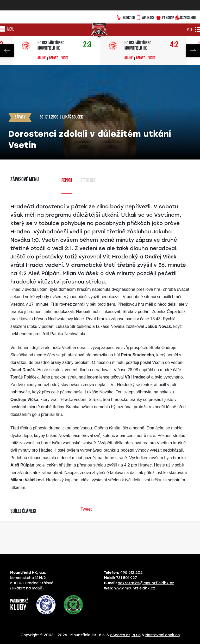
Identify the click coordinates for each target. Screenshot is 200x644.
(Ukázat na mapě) (27, 588)
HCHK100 (126, 17)
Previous (7, 51)
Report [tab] (67, 181)
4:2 (174, 45)
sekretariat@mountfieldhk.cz (146, 583)
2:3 (87, 45)
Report (54, 58)
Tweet (86, 509)
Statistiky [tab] (88, 181)
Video (65, 58)
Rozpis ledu (185, 17)
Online (42, 58)
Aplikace (145, 17)
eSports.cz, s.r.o (125, 635)
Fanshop (165, 17)
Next (193, 51)
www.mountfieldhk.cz (135, 588)
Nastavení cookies (162, 635)
